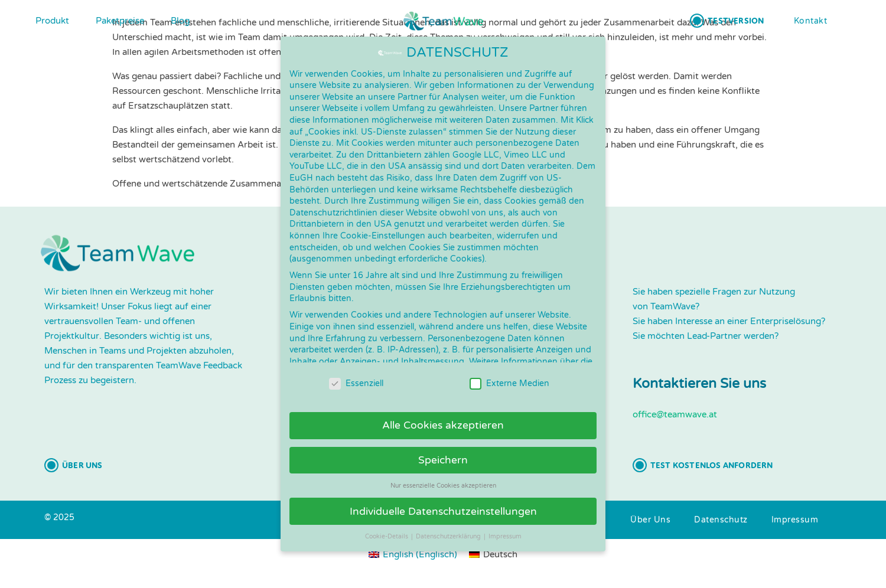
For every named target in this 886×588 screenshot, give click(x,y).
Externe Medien (509, 371)
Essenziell (356, 371)
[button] (727, 21)
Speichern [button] (443, 447)
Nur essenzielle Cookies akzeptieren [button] (443, 473)
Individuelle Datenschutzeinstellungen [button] (443, 499)
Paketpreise (120, 21)
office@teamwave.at (675, 414)
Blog (180, 21)
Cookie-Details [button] (387, 524)
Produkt (52, 21)
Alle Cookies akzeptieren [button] (443, 413)
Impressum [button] (505, 524)
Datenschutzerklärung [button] (449, 524)
